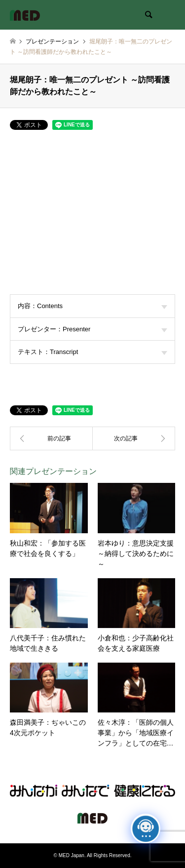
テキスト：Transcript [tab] (92, 352)
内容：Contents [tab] (92, 306)
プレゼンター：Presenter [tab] (92, 329)
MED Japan (72, 855)
